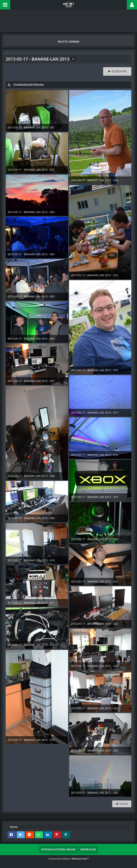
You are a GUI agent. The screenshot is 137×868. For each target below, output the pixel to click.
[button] (5, 5)
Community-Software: (69, 859)
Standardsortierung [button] (29, 85)
